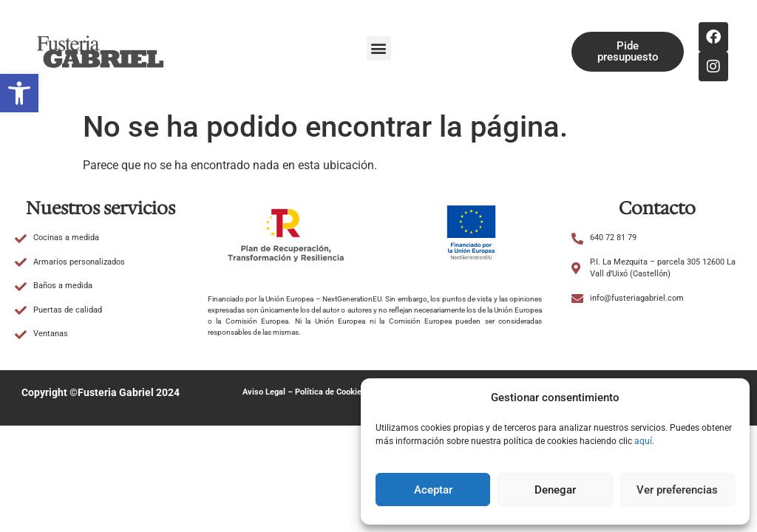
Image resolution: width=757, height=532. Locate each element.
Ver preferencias (677, 490)
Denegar (555, 490)
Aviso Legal (264, 392)
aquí (643, 441)
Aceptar (433, 490)
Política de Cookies (330, 392)
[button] (19, 93)
